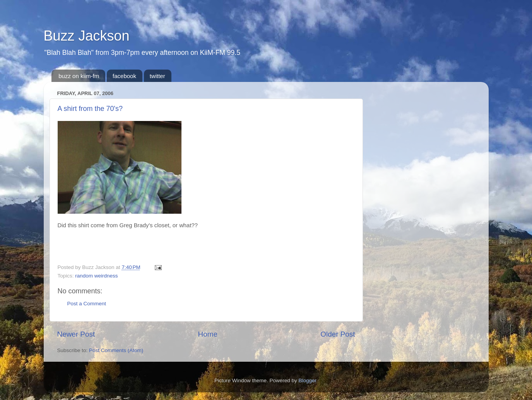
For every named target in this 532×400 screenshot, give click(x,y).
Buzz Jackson (87, 36)
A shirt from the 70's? (90, 109)
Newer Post (76, 334)
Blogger (308, 380)
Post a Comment (87, 304)
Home (208, 334)
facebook (124, 76)
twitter (157, 76)
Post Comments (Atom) (116, 350)
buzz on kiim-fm (79, 76)
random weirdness (96, 276)
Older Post (338, 334)
